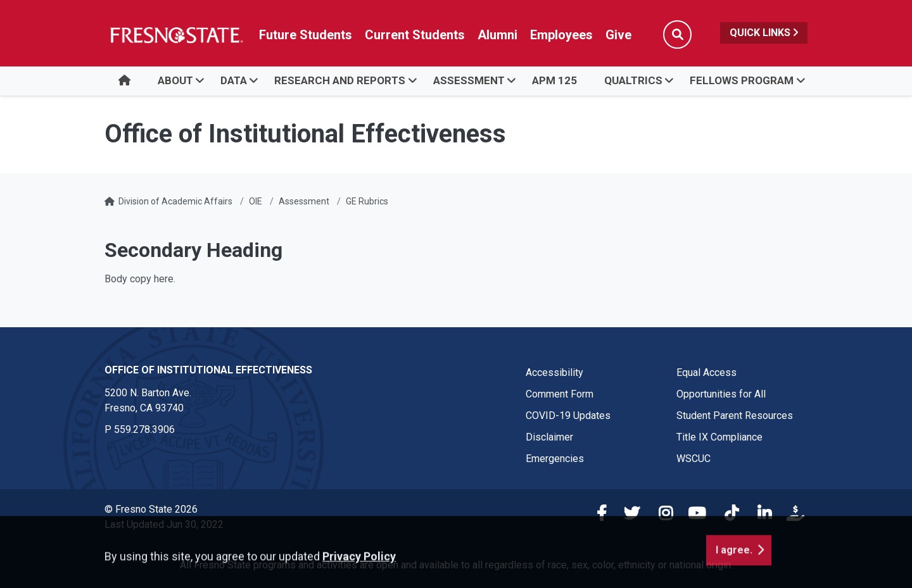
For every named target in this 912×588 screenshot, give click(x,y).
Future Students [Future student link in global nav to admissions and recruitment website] (306, 35)
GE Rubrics (367, 201)
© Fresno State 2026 (151, 509)
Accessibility (554, 372)
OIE (256, 201)
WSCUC (693, 459)
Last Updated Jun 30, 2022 (164, 524)
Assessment (469, 80)
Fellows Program (742, 80)
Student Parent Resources (735, 416)
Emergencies (555, 459)
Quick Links (764, 33)
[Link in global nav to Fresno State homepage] (176, 35)
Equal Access (706, 372)
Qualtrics (633, 80)
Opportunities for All (721, 394)
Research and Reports (340, 80)
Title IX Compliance (719, 437)
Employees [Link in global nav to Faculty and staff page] (561, 35)
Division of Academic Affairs (175, 201)
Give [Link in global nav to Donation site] (618, 35)
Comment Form (560, 394)
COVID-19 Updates (568, 416)
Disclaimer (549, 437)
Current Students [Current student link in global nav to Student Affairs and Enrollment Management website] (415, 35)
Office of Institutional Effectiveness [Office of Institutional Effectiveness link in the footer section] (208, 370)
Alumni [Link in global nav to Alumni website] (497, 35)
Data (234, 80)
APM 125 (554, 80)
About (175, 80)
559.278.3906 (144, 429)
